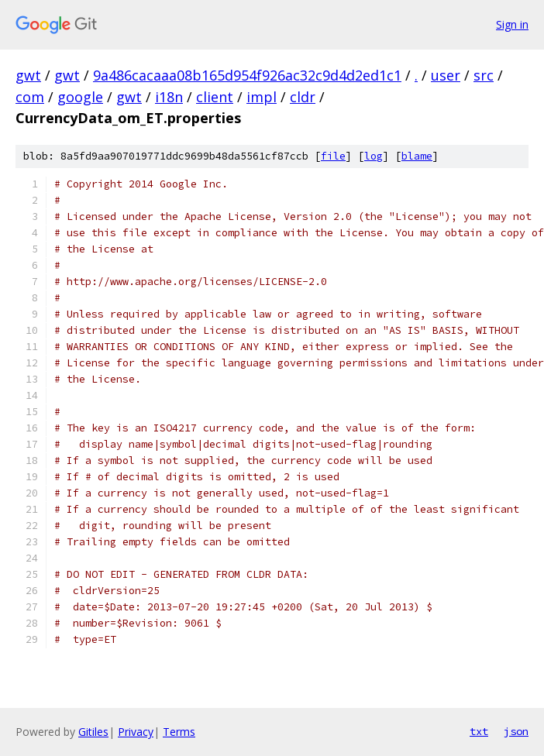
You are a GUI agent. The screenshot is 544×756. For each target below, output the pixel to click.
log (374, 156)
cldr (303, 97)
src (484, 75)
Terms (179, 732)
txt (479, 731)
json (516, 731)
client (215, 97)
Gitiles (93, 732)
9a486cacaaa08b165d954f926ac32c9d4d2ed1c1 (247, 75)
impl (262, 97)
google (80, 97)
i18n (169, 97)
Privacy (136, 732)
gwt (28, 75)
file (333, 156)
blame (417, 156)
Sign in (512, 24)
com (30, 97)
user (446, 75)
